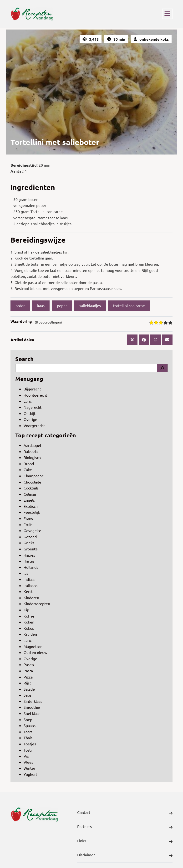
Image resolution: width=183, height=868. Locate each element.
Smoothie (32, 707)
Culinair (30, 494)
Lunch (29, 401)
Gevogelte (32, 530)
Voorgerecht (34, 425)
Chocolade (32, 482)
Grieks (29, 543)
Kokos (29, 628)
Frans (28, 518)
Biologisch (32, 457)
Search (24, 359)
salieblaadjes (90, 305)
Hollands (31, 567)
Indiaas (29, 579)
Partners (125, 827)
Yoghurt (30, 774)
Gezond (30, 537)
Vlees (28, 762)
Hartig (29, 561)
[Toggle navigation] (167, 14)
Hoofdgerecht (35, 395)
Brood (29, 464)
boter (20, 305)
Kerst (28, 591)
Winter (29, 768)
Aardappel (32, 445)
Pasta (28, 671)
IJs (26, 573)
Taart (28, 732)
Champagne (34, 476)
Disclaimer (125, 856)
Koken (29, 622)
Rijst (27, 683)
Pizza (28, 677)
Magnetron (33, 646)
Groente (31, 549)
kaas (41, 305)
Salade (29, 689)
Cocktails (31, 488)
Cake (28, 469)
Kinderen (31, 598)
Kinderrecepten (37, 604)
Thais (28, 738)
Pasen (29, 664)
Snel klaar (32, 713)
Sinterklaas (33, 701)
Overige (30, 419)
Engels (29, 500)
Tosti (28, 750)
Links (125, 842)
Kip (26, 610)
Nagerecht (33, 407)
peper (62, 305)
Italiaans (30, 585)
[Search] (162, 368)
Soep (28, 719)
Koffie (29, 616)
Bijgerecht (32, 389)
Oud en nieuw (35, 652)
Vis (26, 756)
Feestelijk (32, 512)
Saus (28, 695)
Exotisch (31, 506)
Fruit (28, 524)
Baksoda (31, 451)
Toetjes (30, 744)
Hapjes (29, 555)
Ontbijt (30, 413)
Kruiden (30, 634)
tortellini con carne (129, 305)
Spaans (30, 725)
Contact (125, 813)
